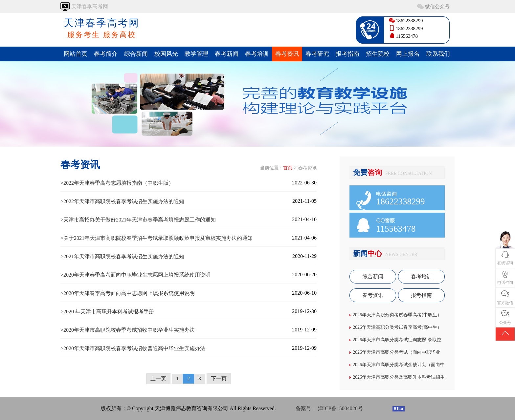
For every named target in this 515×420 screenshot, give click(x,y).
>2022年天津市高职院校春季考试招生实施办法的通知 (122, 201)
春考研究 (317, 54)
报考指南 (347, 54)
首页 (288, 168)
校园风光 (166, 54)
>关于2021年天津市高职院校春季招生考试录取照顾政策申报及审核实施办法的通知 (157, 238)
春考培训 (257, 54)
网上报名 (408, 54)
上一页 (158, 378)
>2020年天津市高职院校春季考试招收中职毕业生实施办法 (128, 330)
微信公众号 (437, 7)
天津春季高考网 (102, 29)
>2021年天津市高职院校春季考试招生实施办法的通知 (122, 256)
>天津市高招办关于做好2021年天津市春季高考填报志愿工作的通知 (138, 220)
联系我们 (438, 54)
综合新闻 (136, 54)
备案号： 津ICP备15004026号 (329, 408)
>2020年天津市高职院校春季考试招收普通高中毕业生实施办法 (133, 348)
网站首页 (76, 54)
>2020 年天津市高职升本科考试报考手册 (107, 312)
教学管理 (196, 54)
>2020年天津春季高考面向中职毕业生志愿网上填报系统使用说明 (135, 275)
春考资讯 (287, 54)
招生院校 (378, 54)
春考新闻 (227, 54)
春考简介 (106, 54)
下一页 (219, 378)
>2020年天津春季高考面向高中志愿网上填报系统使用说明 (128, 293)
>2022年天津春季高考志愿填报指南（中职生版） (117, 183)
